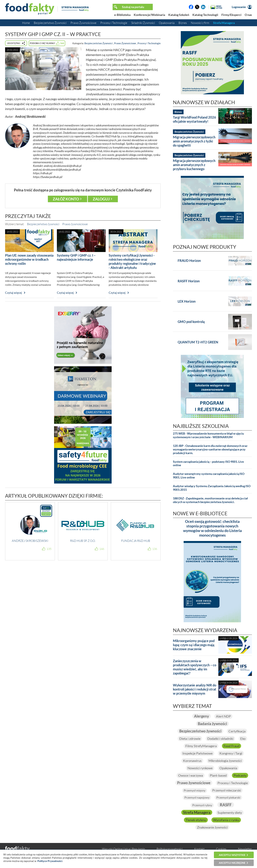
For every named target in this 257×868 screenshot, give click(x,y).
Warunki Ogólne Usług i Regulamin (124, 849)
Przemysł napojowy (197, 797)
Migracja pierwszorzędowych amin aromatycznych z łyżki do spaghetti (194, 141)
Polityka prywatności (170, 849)
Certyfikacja (237, 731)
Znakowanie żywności (212, 827)
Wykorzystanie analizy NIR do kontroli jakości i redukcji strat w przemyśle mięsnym (195, 689)
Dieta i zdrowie (190, 738)
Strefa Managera (224, 23)
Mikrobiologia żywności (225, 761)
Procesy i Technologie (114, 23)
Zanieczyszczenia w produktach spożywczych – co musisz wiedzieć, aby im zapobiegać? (195, 667)
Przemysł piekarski (228, 797)
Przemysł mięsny (195, 790)
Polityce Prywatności (50, 861)
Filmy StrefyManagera (201, 746)
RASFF (226, 805)
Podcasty (240, 775)
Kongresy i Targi (231, 753)
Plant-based (218, 775)
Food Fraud (232, 746)
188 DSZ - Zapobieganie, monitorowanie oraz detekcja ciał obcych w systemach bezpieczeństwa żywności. (210, 500)
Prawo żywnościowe (75, 224)
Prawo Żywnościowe (83, 23)
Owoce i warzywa (191, 775)
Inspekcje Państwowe (198, 753)
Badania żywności (212, 724)
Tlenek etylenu (196, 820)
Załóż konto (66, 199)
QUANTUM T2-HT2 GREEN (198, 342)
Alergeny (202, 716)
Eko (243, 738)
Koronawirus (192, 761)
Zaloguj (101, 199)
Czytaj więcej (14, 293)
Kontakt (199, 849)
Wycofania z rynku (226, 820)
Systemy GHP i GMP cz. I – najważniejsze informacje (76, 257)
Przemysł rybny (202, 805)
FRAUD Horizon (189, 261)
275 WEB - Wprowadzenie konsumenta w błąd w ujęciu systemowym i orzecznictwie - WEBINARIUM (208, 435)
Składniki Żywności (143, 23)
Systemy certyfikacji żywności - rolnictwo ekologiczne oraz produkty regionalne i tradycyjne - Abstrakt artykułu (132, 261)
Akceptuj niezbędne (232, 863)
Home (26, 23)
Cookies (221, 849)
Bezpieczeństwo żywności (43, 224)
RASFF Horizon (189, 281)
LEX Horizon (187, 301)
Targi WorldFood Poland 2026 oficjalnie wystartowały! (194, 119)
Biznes (183, 23)
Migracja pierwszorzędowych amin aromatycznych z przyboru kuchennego (194, 165)
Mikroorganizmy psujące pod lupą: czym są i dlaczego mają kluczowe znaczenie (194, 645)
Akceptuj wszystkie (232, 855)
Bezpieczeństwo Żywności (50, 23)
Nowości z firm (200, 23)
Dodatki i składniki (220, 738)
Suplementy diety (230, 812)
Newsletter (245, 849)
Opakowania (167, 23)
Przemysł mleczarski (227, 790)
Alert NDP (223, 716)
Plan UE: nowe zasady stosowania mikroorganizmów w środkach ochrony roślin (29, 259)
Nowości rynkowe (200, 768)
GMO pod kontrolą (191, 322)
